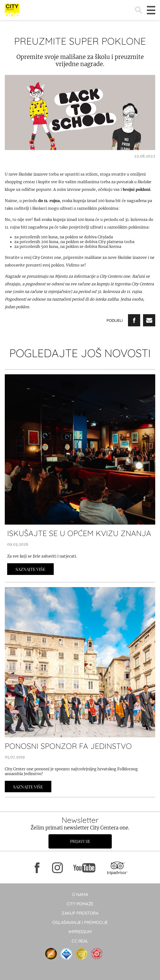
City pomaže (80, 904)
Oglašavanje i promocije (80, 922)
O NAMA (80, 894)
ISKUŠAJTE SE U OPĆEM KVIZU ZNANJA (79, 533)
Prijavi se (80, 841)
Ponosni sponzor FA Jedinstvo (68, 746)
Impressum (80, 932)
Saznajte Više (30, 569)
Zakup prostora (80, 913)
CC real (80, 941)
